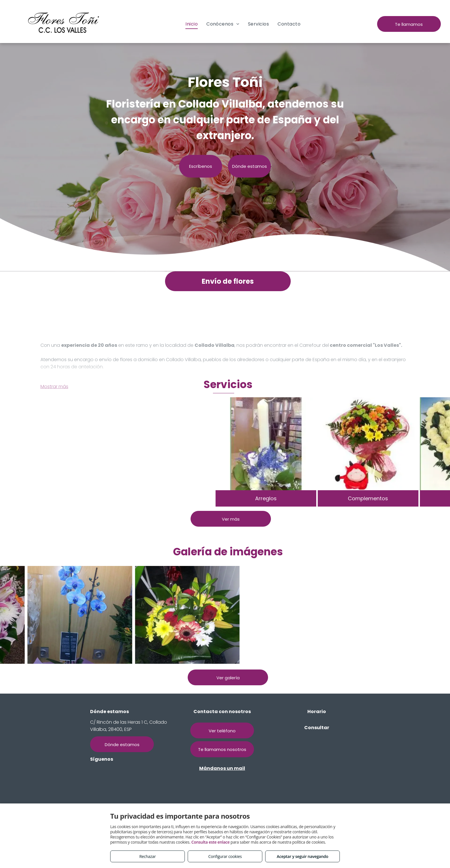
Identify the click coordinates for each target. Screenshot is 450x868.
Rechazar (147, 856)
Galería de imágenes (228, 552)
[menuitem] (192, 24)
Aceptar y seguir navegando (302, 856)
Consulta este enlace (211, 842)
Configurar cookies (225, 856)
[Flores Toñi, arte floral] (107, 615)
